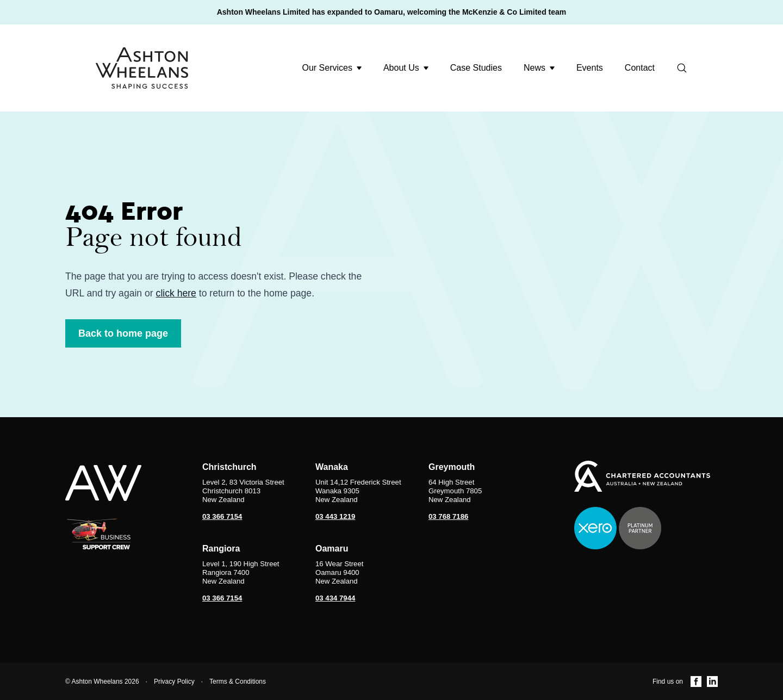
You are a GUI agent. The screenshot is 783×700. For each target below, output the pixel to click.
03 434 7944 (335, 598)
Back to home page (123, 333)
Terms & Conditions (238, 682)
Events (590, 68)
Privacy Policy (174, 682)
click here (176, 293)
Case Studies (476, 68)
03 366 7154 (222, 516)
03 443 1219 (335, 516)
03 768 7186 (448, 516)
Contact (640, 68)
